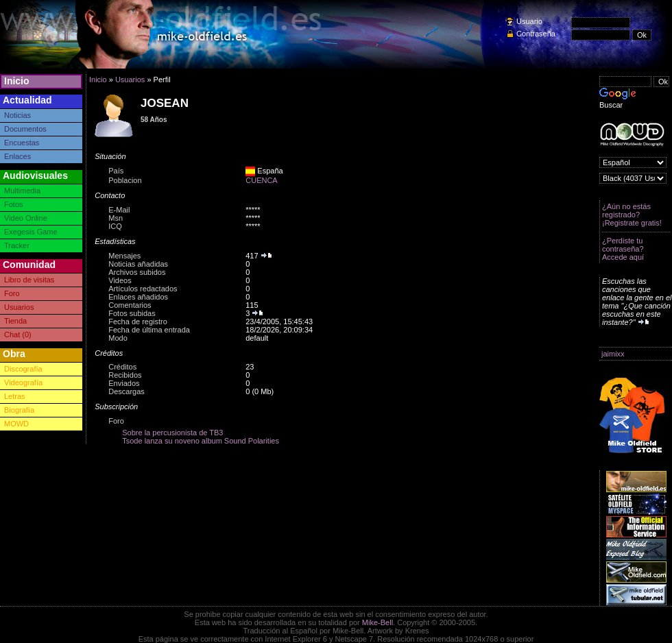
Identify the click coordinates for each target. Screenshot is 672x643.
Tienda (15, 321)
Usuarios (19, 307)
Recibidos (125, 375)
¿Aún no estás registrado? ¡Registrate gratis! (632, 215)
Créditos (122, 367)
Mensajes (124, 256)
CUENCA (261, 180)
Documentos (25, 129)
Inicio (17, 81)
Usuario (529, 21)
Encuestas (22, 143)
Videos (120, 280)
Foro (12, 293)
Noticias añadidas (138, 264)
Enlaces (17, 156)
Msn (116, 218)
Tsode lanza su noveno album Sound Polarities (201, 441)
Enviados (124, 383)
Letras (15, 396)
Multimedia (22, 191)
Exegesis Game (31, 232)
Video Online (26, 218)
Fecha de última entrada (149, 330)
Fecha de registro (138, 321)
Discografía (23, 369)
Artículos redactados (143, 289)
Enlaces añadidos (138, 297)
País (116, 171)
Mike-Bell (377, 622)
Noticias (17, 115)
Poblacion (125, 180)
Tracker (17, 245)
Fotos (14, 204)
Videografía (23, 383)
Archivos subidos (137, 272)
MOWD (16, 424)
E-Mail (119, 210)
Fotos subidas (132, 313)
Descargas (127, 391)
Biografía (19, 410)
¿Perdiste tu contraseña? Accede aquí (623, 249)
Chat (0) (18, 335)
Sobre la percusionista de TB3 (172, 433)
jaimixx (613, 354)
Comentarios (130, 305)
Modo (118, 338)
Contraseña (536, 34)
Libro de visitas (29, 280)
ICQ (115, 226)
